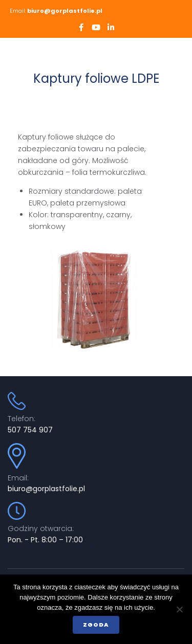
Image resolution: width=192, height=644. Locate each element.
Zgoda (96, 625)
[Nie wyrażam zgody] (179, 609)
